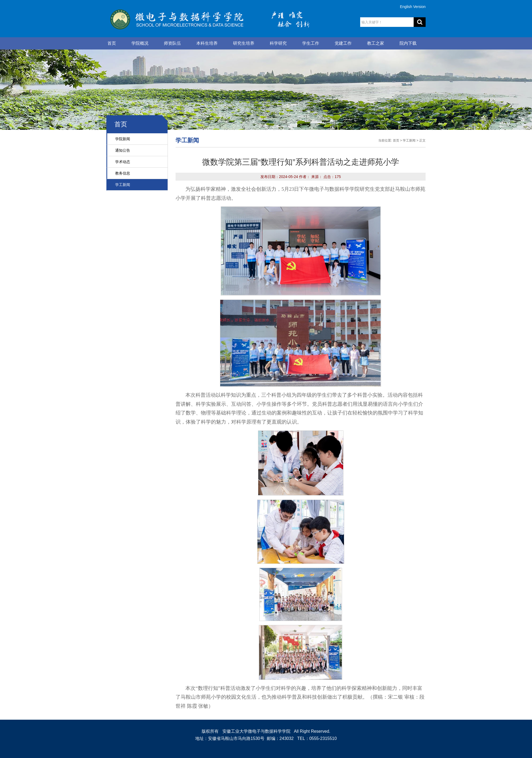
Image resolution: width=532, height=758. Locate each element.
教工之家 (376, 43)
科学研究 (278, 43)
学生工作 (311, 43)
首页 (112, 43)
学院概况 (140, 43)
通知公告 (123, 150)
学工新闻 (123, 185)
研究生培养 (244, 43)
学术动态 (123, 162)
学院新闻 (123, 139)
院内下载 (408, 43)
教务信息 (123, 173)
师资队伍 (172, 43)
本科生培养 (207, 43)
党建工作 (343, 43)
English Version (413, 7)
